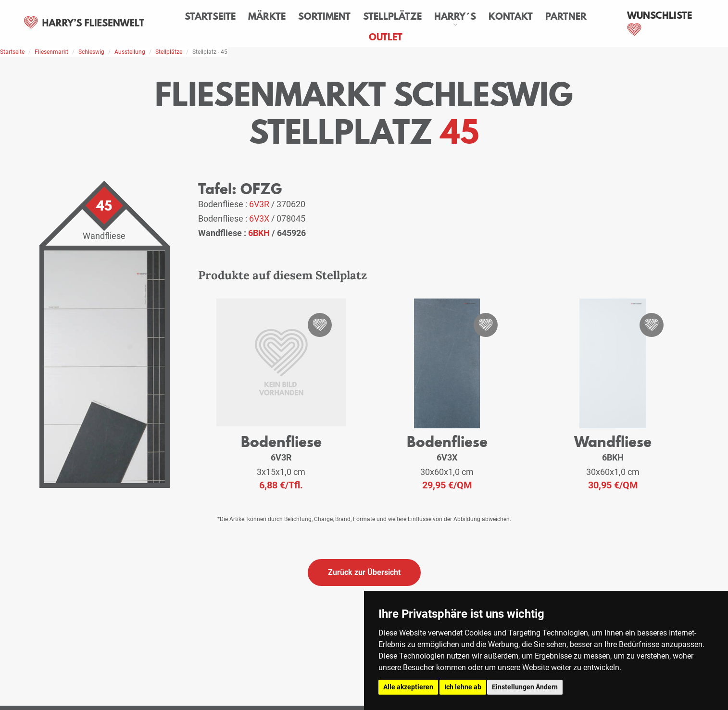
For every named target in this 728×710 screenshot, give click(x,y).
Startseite (210, 16)
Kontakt (511, 16)
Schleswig (91, 52)
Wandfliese (613, 442)
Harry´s (455, 16)
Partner (566, 16)
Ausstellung (130, 52)
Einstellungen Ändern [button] (525, 687)
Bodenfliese (281, 442)
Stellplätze (392, 16)
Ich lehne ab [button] (463, 687)
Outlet (386, 37)
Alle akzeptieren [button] (408, 687)
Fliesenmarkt (51, 52)
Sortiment (324, 16)
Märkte (267, 16)
